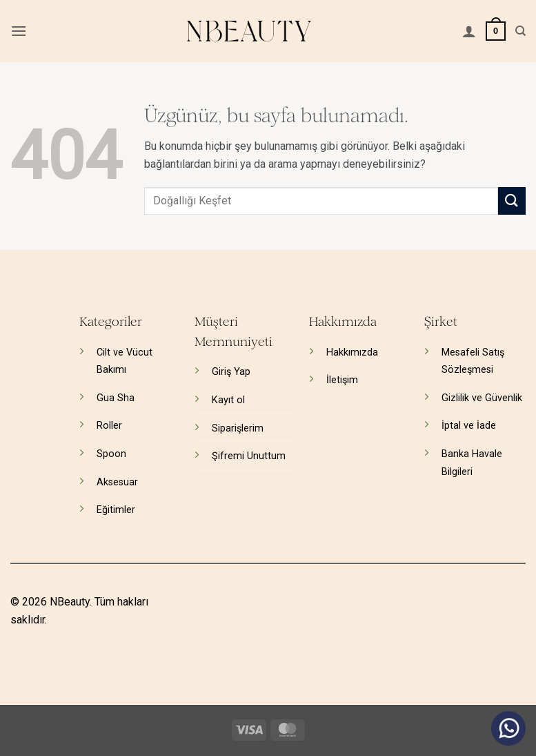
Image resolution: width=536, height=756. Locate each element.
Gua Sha (116, 398)
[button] (19, 31)
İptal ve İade (469, 426)
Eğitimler (116, 510)
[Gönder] (512, 201)
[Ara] (520, 31)
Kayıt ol (228, 400)
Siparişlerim (238, 428)
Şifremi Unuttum (249, 456)
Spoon (111, 454)
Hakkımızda (352, 352)
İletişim (342, 380)
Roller (109, 426)
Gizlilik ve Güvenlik (482, 398)
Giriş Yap (231, 372)
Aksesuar (117, 482)
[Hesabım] (469, 31)
